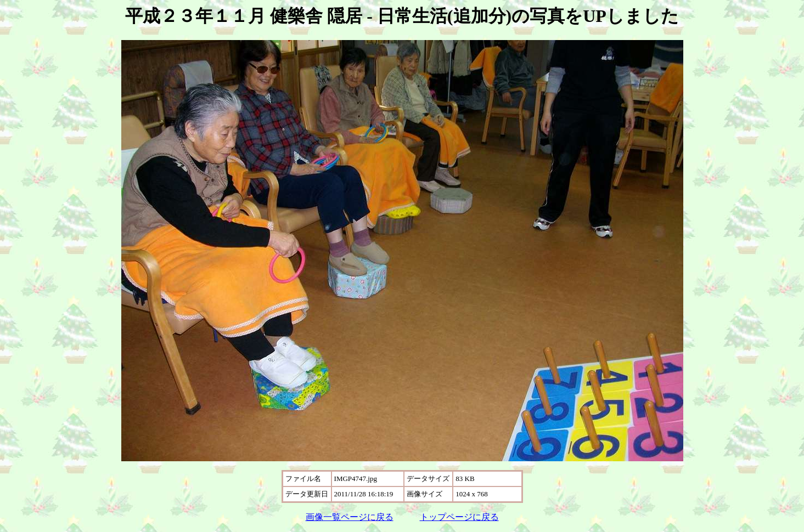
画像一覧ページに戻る (350, 517)
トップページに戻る (459, 517)
